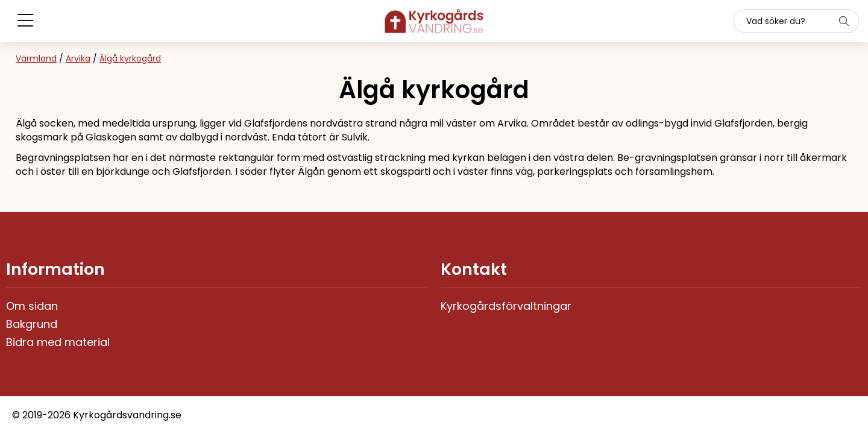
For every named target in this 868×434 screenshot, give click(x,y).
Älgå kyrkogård (130, 58)
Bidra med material (58, 342)
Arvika (78, 58)
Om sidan (32, 306)
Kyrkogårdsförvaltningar (506, 306)
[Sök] (796, 21)
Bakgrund (32, 324)
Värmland (36, 58)
